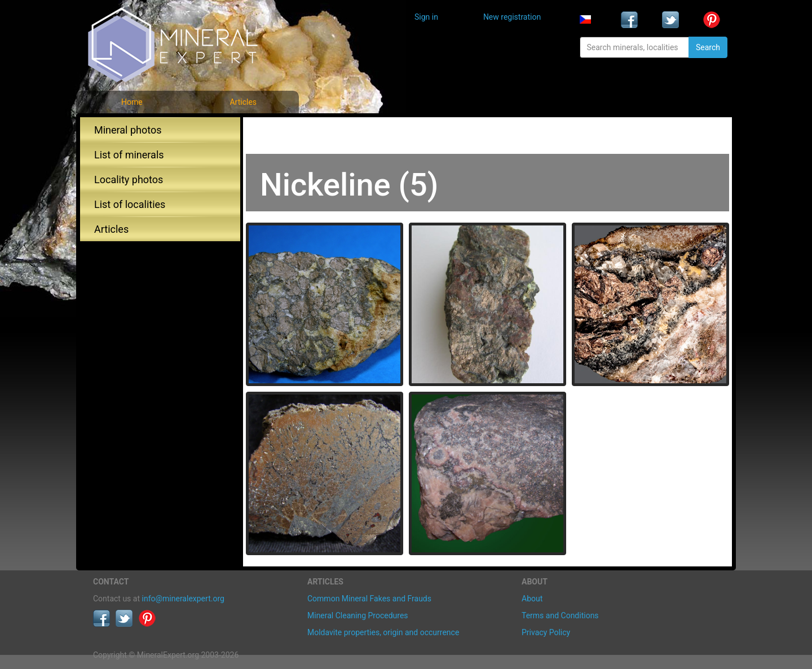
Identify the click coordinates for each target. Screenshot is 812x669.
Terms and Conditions (560, 615)
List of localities (130, 204)
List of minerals (129, 155)
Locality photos (129, 180)
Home (132, 102)
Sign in (426, 17)
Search (708, 47)
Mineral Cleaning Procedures (358, 615)
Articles (243, 102)
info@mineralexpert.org (183, 599)
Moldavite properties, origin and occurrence (383, 632)
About (532, 599)
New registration (512, 17)
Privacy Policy (546, 632)
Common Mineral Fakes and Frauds (369, 599)
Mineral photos (128, 130)
